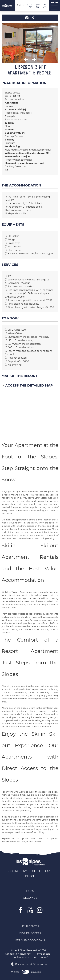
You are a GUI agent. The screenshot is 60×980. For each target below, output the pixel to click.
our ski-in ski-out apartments (42, 795)
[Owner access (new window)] (30, 934)
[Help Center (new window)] (30, 926)
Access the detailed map (29, 385)
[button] (38, 6)
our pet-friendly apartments (16, 820)
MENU (54, 3)
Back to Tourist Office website (32, 964)
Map (33, 18)
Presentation (27, 18)
